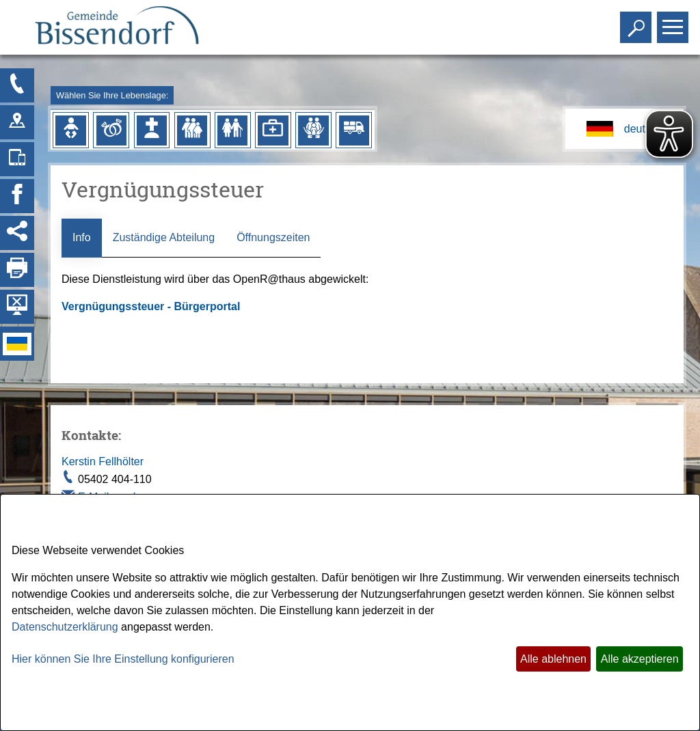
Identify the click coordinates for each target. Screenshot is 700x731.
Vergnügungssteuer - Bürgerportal (152, 306)
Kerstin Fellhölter (103, 461)
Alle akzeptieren (640, 659)
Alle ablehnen (553, 659)
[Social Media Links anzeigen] (17, 233)
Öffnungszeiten (273, 237)
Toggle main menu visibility (674, 22)
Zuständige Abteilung (164, 237)
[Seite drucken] (17, 270)
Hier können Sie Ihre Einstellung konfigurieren (123, 659)
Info (82, 237)
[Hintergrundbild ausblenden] (17, 307)
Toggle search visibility (637, 22)
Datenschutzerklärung (65, 627)
